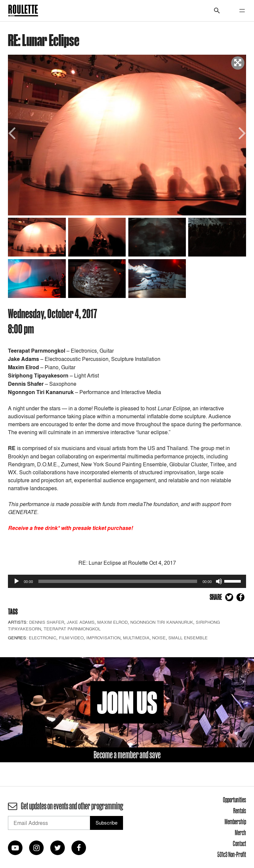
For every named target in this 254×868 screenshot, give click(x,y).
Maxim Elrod (112, 622)
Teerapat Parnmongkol (72, 629)
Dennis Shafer (47, 622)
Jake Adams (81, 622)
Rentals (240, 811)
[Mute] (219, 581)
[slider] (118, 581)
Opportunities (234, 800)
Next (241, 132)
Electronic (42, 638)
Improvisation (103, 638)
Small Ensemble (188, 638)
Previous (13, 132)
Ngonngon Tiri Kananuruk (162, 622)
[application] (127, 581)
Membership (235, 822)
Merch (240, 833)
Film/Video (71, 638)
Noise (159, 638)
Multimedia (136, 638)
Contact (239, 843)
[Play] (17, 581)
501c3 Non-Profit (232, 854)
